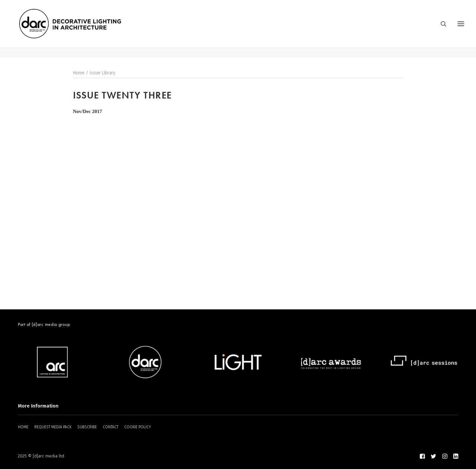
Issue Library (102, 73)
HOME (23, 427)
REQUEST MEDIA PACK (53, 427)
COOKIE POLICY (138, 427)
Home (79, 73)
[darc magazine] (80, 29)
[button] (461, 29)
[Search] (441, 29)
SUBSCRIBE (87, 427)
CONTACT (111, 427)
